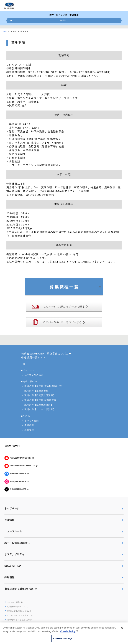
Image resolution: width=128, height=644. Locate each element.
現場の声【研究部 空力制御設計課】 (44, 386)
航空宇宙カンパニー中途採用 (64, 15)
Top (5, 31)
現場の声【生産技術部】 (38, 391)
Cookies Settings (63, 638)
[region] (64, 633)
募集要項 (29, 430)
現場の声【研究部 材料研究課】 (42, 400)
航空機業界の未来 (34, 375)
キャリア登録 (32, 421)
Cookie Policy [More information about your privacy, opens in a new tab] (68, 631)
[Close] (122, 628)
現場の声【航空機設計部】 (39, 405)
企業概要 (29, 425)
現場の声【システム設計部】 (40, 409)
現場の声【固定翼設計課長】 (40, 395)
